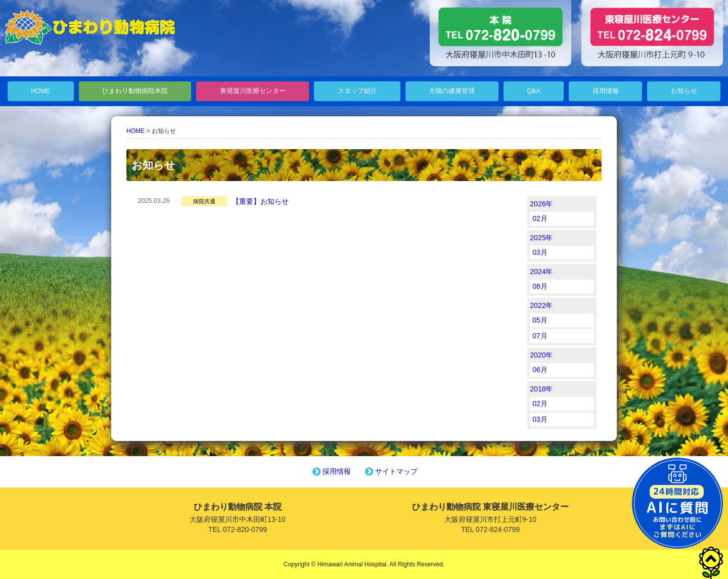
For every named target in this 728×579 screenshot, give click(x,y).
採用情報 (606, 91)
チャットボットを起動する (677, 503)
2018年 (541, 389)
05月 (540, 320)
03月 (540, 252)
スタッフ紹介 (357, 91)
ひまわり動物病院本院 (135, 91)
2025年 (541, 238)
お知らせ (684, 91)
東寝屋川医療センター (253, 91)
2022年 (541, 305)
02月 (540, 218)
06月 (540, 370)
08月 (540, 286)
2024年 (541, 272)
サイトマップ (390, 471)
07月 (540, 336)
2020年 (541, 355)
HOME (40, 91)
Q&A (534, 91)
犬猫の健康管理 (452, 91)
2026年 (541, 204)
